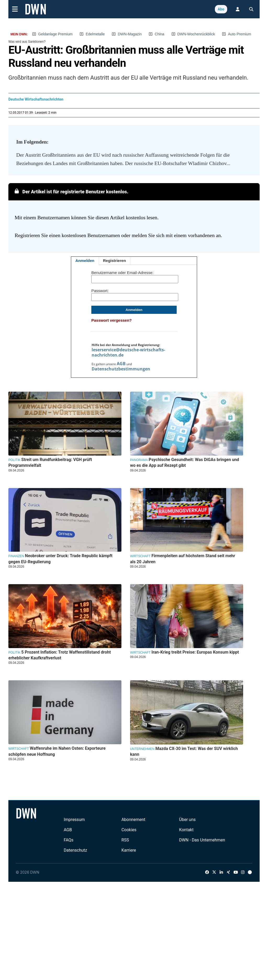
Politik (14, 460)
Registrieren (115, 261)
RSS (125, 840)
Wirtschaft (140, 556)
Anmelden (85, 261)
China (160, 34)
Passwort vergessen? (111, 320)
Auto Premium (240, 34)
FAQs (68, 840)
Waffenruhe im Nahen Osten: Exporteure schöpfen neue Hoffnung (57, 751)
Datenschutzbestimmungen (121, 369)
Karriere (129, 850)
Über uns (187, 820)
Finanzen (16, 556)
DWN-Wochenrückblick (196, 34)
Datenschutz (75, 850)
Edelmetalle (95, 34)
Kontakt (186, 830)
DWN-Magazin (130, 34)
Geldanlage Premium (55, 34)
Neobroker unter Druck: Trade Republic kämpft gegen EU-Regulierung (60, 559)
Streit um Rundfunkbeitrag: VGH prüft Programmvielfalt (50, 462)
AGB (121, 364)
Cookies (129, 830)
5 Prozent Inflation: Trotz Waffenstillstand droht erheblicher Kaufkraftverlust (60, 655)
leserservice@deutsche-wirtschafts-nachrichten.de (128, 352)
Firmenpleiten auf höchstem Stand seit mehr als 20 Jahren (183, 559)
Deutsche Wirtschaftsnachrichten (36, 99)
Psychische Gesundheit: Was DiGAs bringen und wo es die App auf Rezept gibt (185, 462)
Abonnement (133, 820)
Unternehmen (142, 749)
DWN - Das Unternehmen (202, 840)
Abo (221, 9)
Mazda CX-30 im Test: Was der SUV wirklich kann (184, 751)
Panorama (139, 460)
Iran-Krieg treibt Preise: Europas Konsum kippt (195, 652)
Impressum (74, 820)
